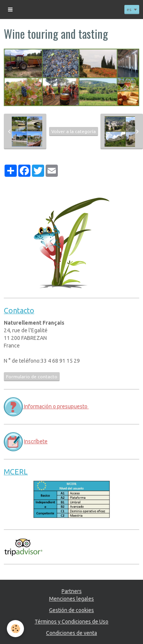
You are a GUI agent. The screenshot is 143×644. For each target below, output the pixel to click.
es (129, 9)
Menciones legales (71, 599)
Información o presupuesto (56, 406)
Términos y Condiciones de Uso (71, 622)
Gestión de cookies (71, 610)
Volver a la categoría (74, 131)
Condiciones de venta (71, 633)
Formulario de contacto (32, 377)
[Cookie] (15, 629)
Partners (72, 591)
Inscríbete (36, 441)
